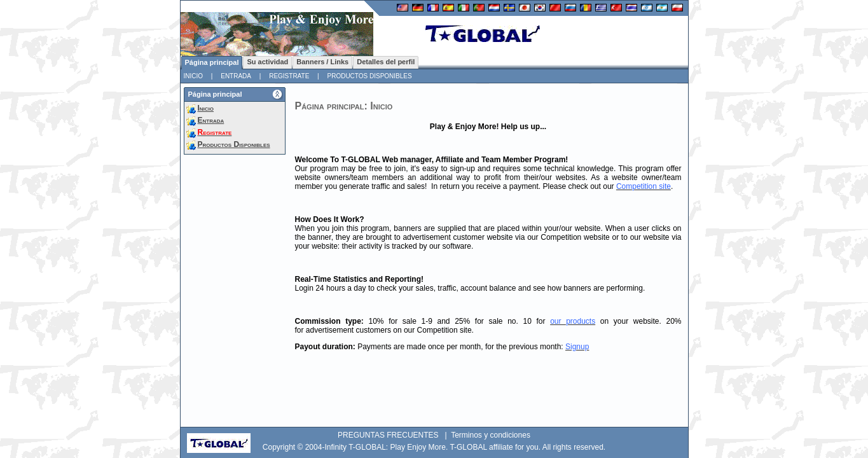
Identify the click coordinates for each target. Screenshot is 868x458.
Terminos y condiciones (491, 435)
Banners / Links (322, 62)
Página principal (212, 62)
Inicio (194, 76)
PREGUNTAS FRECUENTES (388, 435)
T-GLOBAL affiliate (481, 447)
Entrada (236, 76)
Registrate (289, 76)
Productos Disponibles (369, 76)
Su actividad (267, 62)
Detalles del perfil (386, 62)
